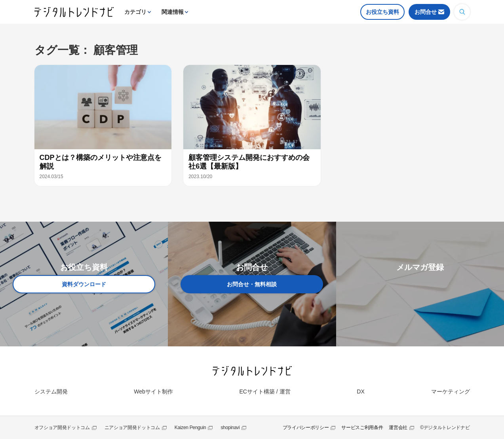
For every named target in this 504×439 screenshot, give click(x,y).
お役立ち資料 (382, 12)
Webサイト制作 (153, 391)
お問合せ (426, 12)
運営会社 (398, 428)
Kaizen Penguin (190, 428)
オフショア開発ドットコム (62, 428)
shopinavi (230, 428)
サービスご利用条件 (362, 428)
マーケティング (451, 391)
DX (360, 391)
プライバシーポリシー (306, 428)
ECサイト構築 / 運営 (265, 391)
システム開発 (51, 391)
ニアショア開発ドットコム (132, 428)
